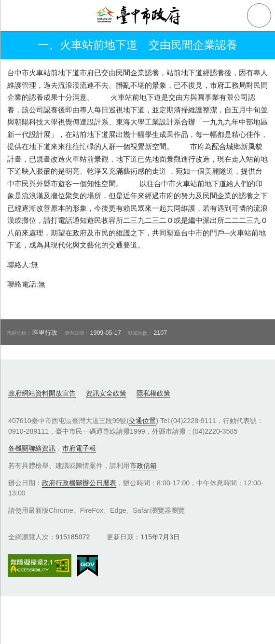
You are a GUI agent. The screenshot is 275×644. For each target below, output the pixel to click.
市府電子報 (79, 448)
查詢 (259, 15)
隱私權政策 (153, 393)
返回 (15, 45)
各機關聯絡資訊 (32, 448)
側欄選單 (15, 15)
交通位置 (142, 421)
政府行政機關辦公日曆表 (79, 483)
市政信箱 (143, 466)
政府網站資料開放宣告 (42, 393)
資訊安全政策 (106, 393)
